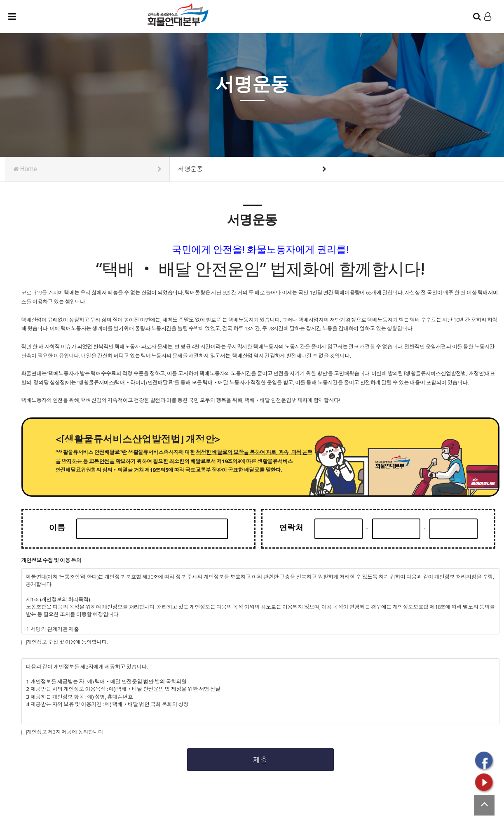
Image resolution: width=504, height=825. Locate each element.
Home (87, 169)
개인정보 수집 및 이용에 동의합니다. (65, 642)
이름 (63, 528)
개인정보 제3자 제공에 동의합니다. (63, 732)
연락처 (296, 528)
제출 (260, 760)
